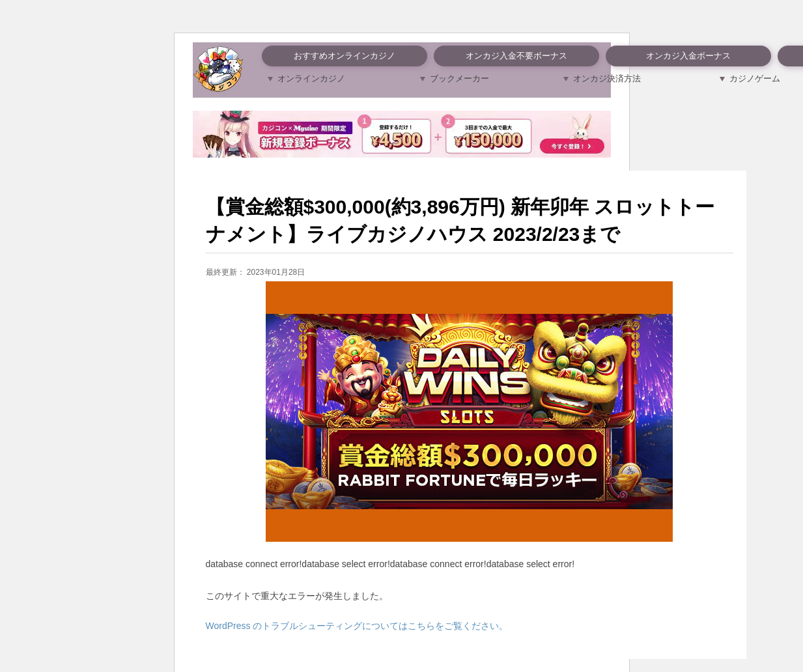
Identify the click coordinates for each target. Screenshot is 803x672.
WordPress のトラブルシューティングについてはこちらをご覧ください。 (357, 626)
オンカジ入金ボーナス (688, 56)
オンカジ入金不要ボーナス (516, 56)
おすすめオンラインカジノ (345, 56)
